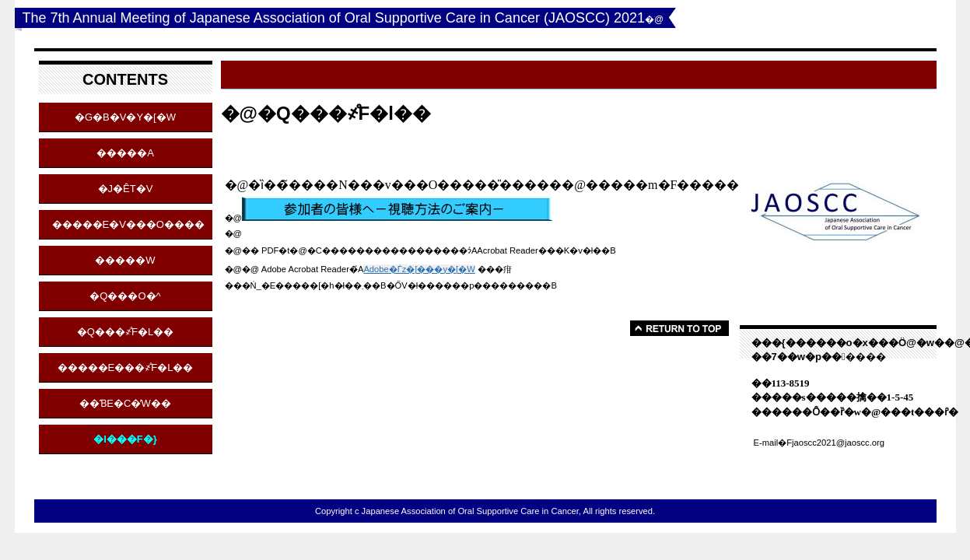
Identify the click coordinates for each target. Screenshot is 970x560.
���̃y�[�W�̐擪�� (679, 328)
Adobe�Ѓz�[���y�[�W (419, 269)
